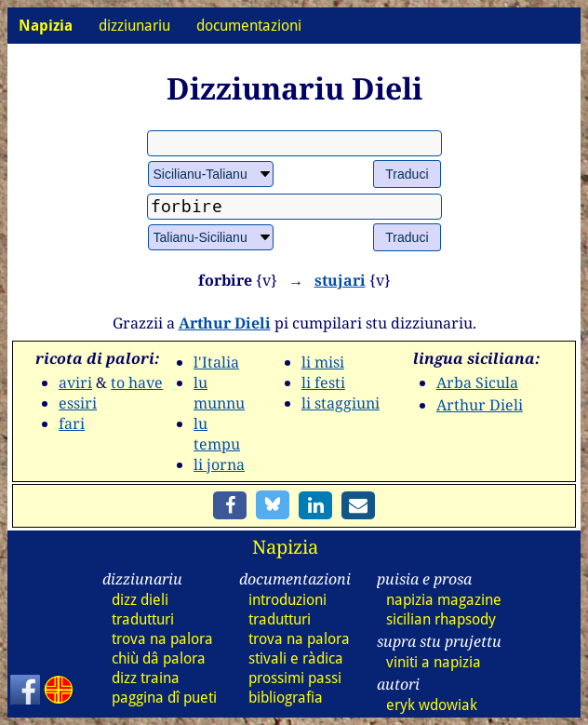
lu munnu (219, 393)
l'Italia (216, 362)
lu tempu (217, 434)
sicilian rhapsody (441, 619)
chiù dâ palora (159, 658)
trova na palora (162, 639)
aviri (75, 383)
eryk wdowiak (432, 705)
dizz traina (146, 678)
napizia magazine (444, 600)
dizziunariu (134, 26)
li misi (323, 362)
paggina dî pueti (164, 698)
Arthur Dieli (225, 323)
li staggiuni (341, 403)
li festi (323, 383)
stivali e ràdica (296, 658)
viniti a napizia (434, 662)
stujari (340, 280)
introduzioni (287, 600)
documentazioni (249, 26)
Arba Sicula (477, 383)
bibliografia (286, 698)
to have (137, 383)
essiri (78, 403)
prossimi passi (295, 678)
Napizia (285, 547)
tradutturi (143, 619)
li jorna (219, 464)
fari (72, 423)
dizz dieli (140, 600)
